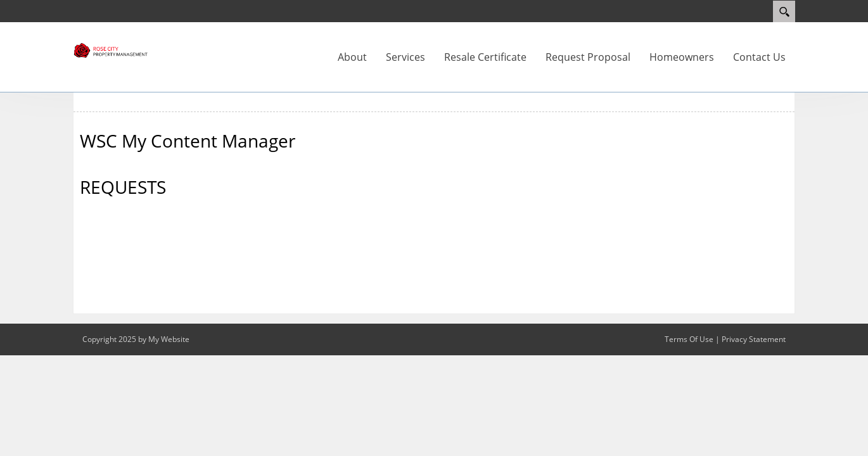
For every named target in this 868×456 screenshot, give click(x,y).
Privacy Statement (754, 339)
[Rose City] (111, 49)
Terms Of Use (689, 339)
